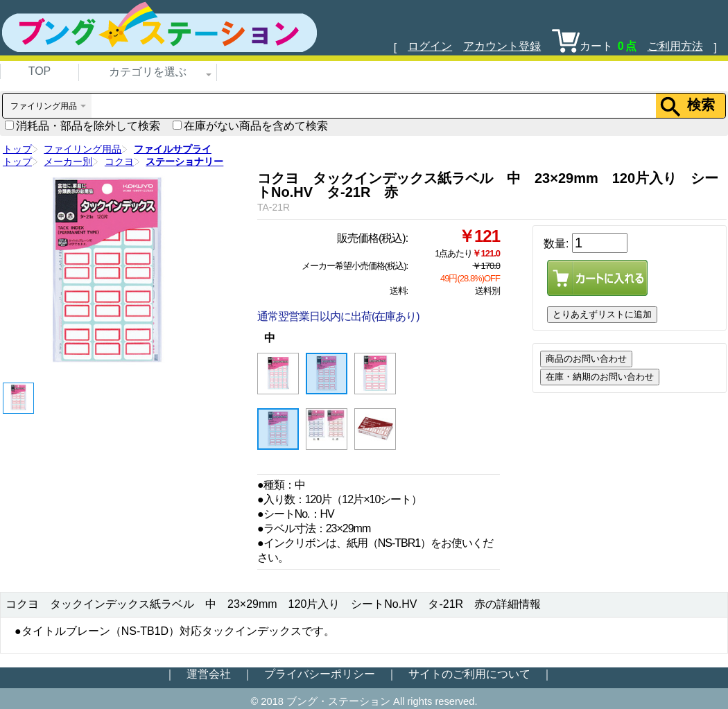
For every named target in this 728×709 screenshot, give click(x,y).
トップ (17, 149)
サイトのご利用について (469, 674)
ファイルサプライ (173, 149)
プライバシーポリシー (320, 674)
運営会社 (209, 674)
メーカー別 (68, 161)
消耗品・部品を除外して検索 (83, 126)
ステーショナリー (184, 161)
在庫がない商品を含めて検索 (250, 126)
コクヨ (119, 161)
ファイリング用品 (83, 149)
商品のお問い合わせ (586, 359)
